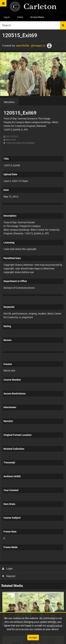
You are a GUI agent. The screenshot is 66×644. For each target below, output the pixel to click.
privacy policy (54, 625)
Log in (7, 17)
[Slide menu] (3, 3)
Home (20, 17)
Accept (33, 637)
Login (7, 568)
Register (9, 576)
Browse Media (37, 17)
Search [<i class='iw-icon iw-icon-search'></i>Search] (63, 25)
